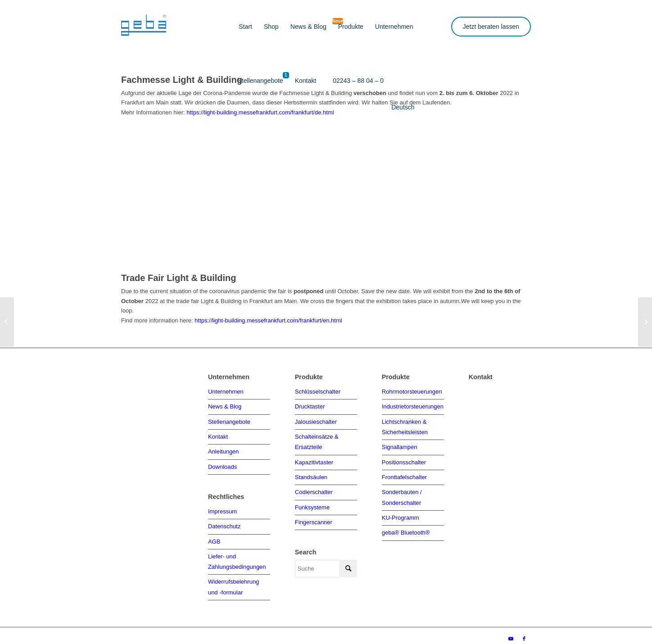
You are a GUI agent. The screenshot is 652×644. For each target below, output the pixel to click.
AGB (214, 537)
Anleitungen (224, 450)
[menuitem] (245, 27)
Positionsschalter (404, 459)
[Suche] (326, 564)
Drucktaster (310, 406)
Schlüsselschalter (318, 391)
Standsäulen (311, 474)
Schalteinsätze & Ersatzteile (317, 440)
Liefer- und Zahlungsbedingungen (237, 557)
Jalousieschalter (316, 420)
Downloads (222, 464)
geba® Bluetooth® (406, 527)
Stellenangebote (229, 420)
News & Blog (225, 406)
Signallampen (400, 445)
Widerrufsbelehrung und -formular (233, 581)
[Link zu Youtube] (511, 633)
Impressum (222, 509)
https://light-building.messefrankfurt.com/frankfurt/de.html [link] (260, 112)
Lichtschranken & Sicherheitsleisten (405, 425)
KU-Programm (401, 513)
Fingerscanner (314, 518)
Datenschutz (224, 523)
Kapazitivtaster (314, 459)
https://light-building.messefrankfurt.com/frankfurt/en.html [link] (268, 320)
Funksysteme (312, 503)
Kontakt (218, 435)
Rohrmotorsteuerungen (412, 391)
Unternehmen (226, 391)
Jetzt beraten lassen (491, 27)
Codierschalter (314, 488)
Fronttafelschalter (404, 474)
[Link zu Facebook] (524, 633)
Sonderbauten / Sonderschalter (402, 493)
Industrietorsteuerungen (413, 406)
